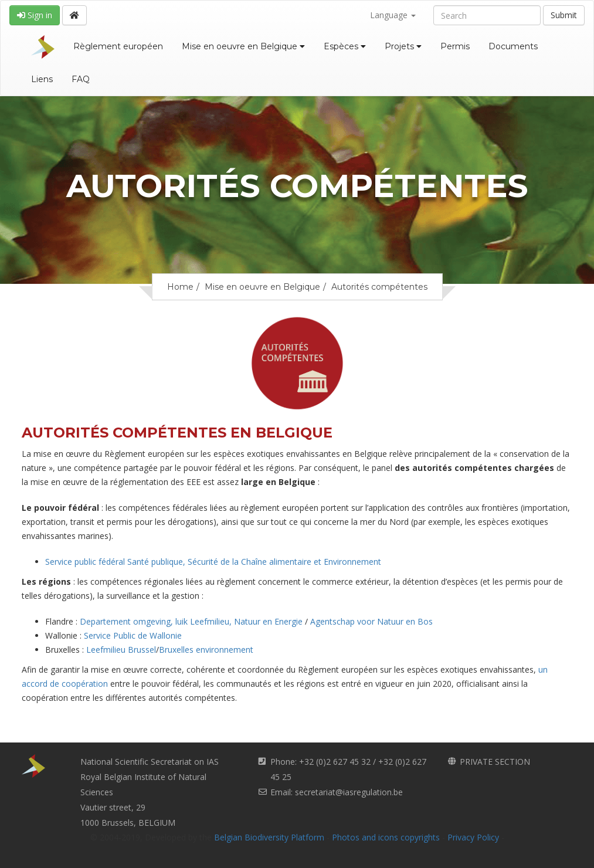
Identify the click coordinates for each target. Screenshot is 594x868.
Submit (564, 15)
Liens (42, 79)
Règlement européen (118, 46)
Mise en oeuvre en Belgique (243, 46)
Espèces (345, 46)
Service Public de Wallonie (133, 635)
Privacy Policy (473, 837)
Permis (455, 46)
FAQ (81, 79)
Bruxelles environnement (206, 650)
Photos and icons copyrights (386, 837)
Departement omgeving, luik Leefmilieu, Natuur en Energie (192, 621)
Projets (403, 46)
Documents (513, 46)
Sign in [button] (35, 15)
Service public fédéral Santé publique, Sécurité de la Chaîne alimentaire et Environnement (213, 562)
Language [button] (393, 15)
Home (180, 287)
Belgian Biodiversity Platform (269, 837)
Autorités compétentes (379, 287)
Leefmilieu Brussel (121, 650)
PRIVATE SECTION (495, 762)
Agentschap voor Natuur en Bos (371, 621)
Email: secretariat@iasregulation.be (337, 792)
